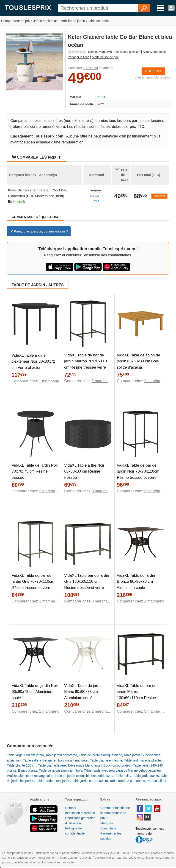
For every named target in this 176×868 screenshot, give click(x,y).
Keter (101, 97)
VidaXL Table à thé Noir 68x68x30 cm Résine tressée (84, 472)
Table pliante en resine (106, 760)
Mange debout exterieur (145, 770)
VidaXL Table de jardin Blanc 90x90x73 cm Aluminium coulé (83, 692)
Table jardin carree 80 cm (90, 781)
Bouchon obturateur (117, 765)
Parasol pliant (156, 781)
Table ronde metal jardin (53, 781)
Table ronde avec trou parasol (105, 770)
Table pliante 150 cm (22, 765)
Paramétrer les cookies (111, 836)
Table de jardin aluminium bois (60, 770)
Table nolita (123, 776)
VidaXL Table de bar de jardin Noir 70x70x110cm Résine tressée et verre (138, 472)
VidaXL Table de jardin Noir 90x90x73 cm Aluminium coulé (35, 692)
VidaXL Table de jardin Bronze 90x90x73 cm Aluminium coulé (136, 582)
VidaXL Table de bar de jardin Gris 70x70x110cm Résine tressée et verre (33, 582)
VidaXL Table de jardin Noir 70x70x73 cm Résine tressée (35, 472)
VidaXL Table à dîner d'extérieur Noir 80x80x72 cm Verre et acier (33, 362)
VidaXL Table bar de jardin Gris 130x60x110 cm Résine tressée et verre (87, 582)
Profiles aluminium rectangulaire (30, 776)
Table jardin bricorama (61, 755)
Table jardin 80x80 (146, 776)
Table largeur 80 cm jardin (25, 755)
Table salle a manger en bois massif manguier (56, 760)
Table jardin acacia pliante (142, 760)
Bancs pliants (28, 770)
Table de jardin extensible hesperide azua (84, 776)
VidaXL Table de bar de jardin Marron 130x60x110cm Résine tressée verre (137, 695)
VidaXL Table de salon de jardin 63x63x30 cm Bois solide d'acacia (139, 361)
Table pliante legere (52, 765)
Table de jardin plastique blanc (100, 755)
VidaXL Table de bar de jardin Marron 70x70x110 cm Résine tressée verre (85, 361)
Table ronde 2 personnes (127, 781)
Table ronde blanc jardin (85, 765)
